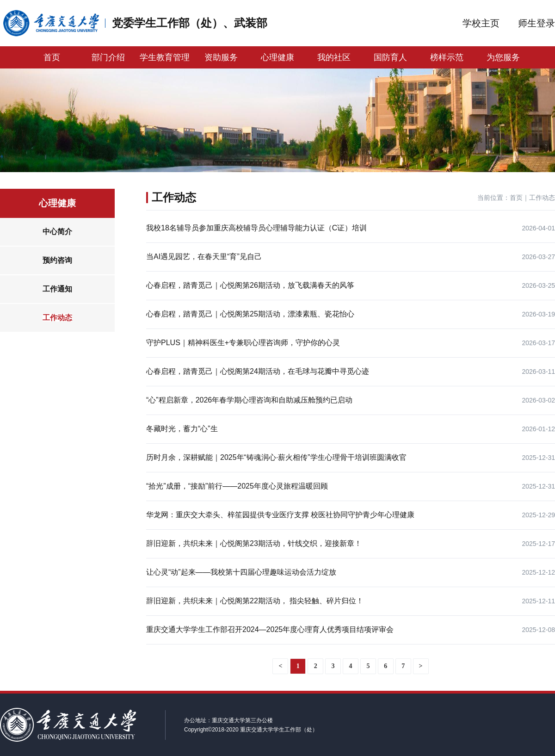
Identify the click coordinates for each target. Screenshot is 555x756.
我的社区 (334, 57)
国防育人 (390, 57)
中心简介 (57, 232)
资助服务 (221, 57)
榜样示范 (447, 57)
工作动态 (57, 318)
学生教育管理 (165, 57)
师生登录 (536, 23)
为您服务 (503, 57)
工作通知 (57, 289)
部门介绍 (108, 57)
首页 (52, 57)
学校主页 (481, 23)
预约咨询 (57, 260)
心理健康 (277, 57)
